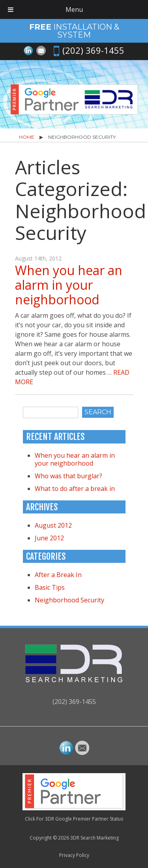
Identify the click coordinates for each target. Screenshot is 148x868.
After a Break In (58, 575)
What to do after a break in (75, 489)
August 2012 (53, 525)
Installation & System (74, 31)
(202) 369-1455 (93, 50)
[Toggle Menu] (11, 9)
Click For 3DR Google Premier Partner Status (74, 819)
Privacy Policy (74, 855)
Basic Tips (50, 587)
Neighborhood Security (69, 600)
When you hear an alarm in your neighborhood (69, 285)
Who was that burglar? (68, 476)
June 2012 (49, 538)
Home (27, 137)
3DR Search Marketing (95, 838)
